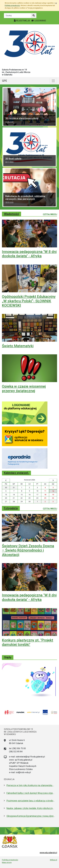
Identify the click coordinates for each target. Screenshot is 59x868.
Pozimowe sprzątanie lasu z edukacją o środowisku (31, 801)
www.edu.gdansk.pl (48, 853)
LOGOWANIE (39, 21)
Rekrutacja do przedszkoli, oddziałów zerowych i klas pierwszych (30, 200)
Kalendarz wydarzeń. (16, 473)
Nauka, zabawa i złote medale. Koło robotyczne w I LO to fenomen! (31, 808)
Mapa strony (7, 862)
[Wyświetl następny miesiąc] (53, 480)
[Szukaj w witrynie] (34, 16)
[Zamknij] (56, 3)
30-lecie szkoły (30, 161)
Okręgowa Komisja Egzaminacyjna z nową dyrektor (31, 816)
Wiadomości (12, 214)
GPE (5, 81)
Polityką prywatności (12, 5)
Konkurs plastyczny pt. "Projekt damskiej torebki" (28, 642)
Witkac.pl (53, 860)
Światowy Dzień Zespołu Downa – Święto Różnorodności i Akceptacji (28, 550)
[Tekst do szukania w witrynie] (17, 16)
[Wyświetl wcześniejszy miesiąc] (6, 480)
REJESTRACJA (22, 21)
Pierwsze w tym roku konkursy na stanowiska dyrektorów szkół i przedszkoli (31, 785)
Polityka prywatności (10, 860)
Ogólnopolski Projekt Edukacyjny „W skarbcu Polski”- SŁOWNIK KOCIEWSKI (29, 301)
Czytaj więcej (50, 214)
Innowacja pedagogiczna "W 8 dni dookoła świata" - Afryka (29, 254)
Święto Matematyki (18, 346)
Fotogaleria (11, 508)
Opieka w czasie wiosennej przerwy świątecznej (24, 389)
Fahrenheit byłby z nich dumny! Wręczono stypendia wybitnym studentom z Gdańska (31, 793)
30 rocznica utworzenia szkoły (30, 120)
